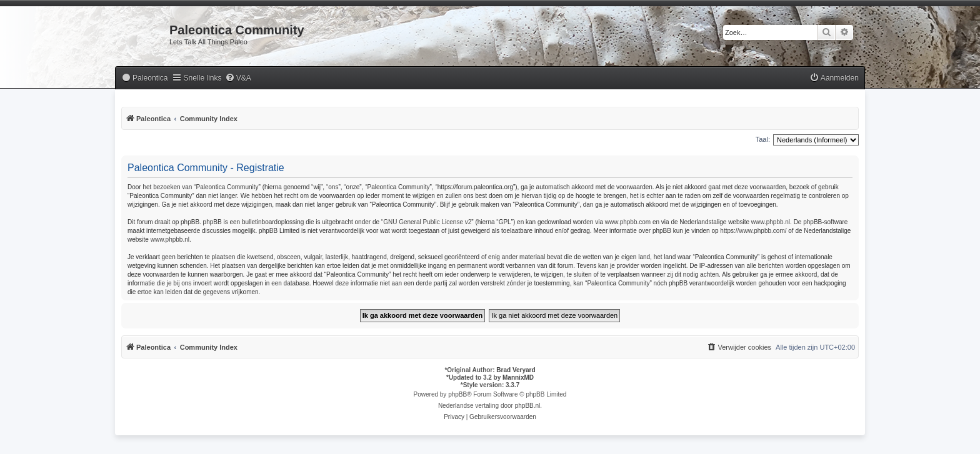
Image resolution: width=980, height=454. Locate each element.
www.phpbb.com (628, 222)
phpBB (457, 394)
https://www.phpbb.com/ (753, 231)
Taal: (763, 139)
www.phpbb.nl (771, 222)
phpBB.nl (528, 406)
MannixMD (518, 378)
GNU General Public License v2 (427, 222)
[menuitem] (144, 78)
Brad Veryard (516, 370)
